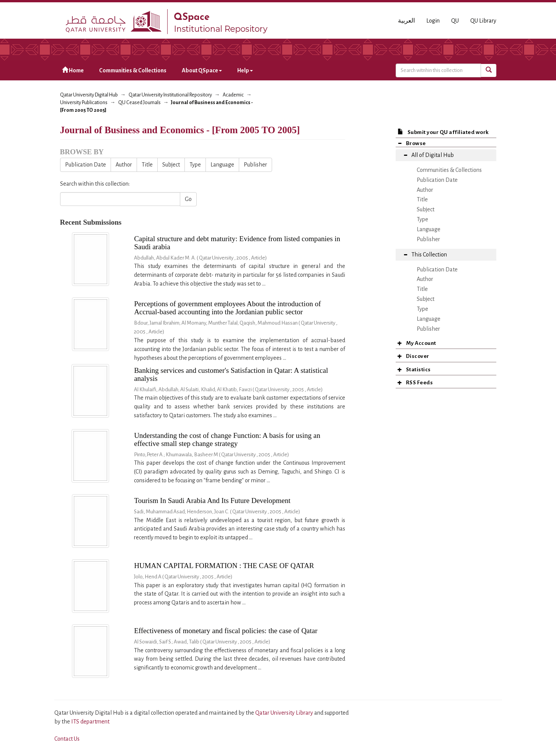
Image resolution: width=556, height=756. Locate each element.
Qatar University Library (285, 713)
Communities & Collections (133, 70)
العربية (406, 21)
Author (124, 165)
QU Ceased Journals (139, 103)
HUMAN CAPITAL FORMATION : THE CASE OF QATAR (224, 566)
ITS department (90, 722)
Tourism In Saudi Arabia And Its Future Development (212, 500)
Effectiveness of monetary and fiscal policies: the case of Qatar (226, 631)
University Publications (84, 103)
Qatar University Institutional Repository (170, 95)
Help (245, 70)
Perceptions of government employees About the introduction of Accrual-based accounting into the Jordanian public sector (227, 308)
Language (222, 165)
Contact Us (67, 739)
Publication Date (86, 165)
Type (195, 165)
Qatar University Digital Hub (89, 95)
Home (73, 70)
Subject (171, 165)
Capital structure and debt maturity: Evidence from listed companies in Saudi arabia (237, 243)
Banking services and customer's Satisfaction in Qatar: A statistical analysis (231, 374)
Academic (233, 95)
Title (147, 165)
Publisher (255, 165)
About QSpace (202, 70)
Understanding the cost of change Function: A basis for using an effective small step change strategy (227, 439)
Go (188, 199)
